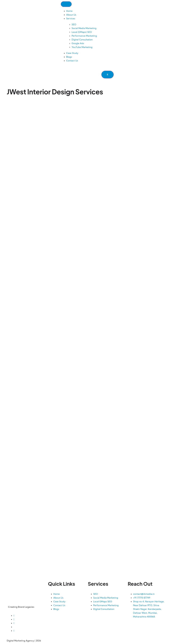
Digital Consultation (82, 40)
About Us (71, 15)
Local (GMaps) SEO (82, 32)
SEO (74, 25)
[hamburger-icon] (66, 4)
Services (71, 19)
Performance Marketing (84, 36)
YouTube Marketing (82, 47)
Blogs (69, 57)
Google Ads (78, 43)
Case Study (72, 53)
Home (69, 11)
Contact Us (72, 61)
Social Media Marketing (84, 28)
